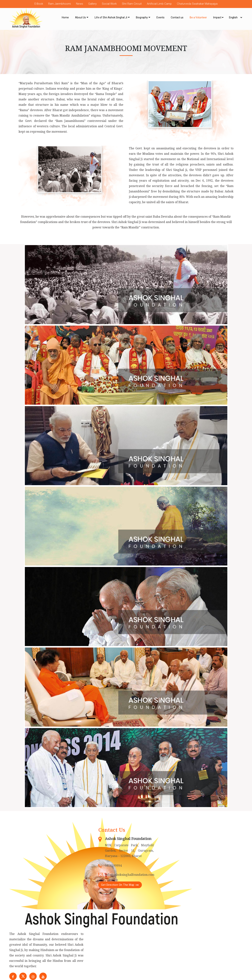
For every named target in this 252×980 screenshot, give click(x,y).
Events (160, 17)
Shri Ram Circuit (132, 4)
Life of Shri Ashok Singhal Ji (111, 17)
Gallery (92, 4)
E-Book (39, 4)
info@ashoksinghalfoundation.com (130, 875)
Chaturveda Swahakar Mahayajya (197, 4)
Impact (218, 17)
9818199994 (113, 866)
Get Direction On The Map (118, 885)
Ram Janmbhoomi (60, 4)
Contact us (177, 17)
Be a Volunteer (198, 17)
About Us (80, 17)
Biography (142, 17)
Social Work (109, 4)
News (80, 4)
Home (65, 17)
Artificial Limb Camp (159, 4)
